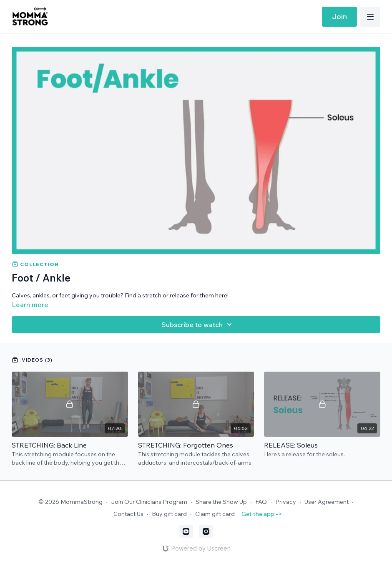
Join (339, 16)
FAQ (261, 502)
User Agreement (327, 502)
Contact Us (128, 514)
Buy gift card (169, 514)
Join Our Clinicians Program (149, 502)
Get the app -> (262, 514)
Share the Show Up (221, 502)
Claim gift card (215, 514)
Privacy (286, 502)
